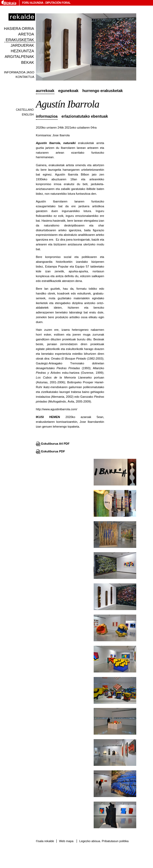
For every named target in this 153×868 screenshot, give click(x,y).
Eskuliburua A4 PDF (55, 444)
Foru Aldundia (33, 3)
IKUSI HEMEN (48, 417)
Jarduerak (22, 45)
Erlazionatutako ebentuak (85, 116)
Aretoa (26, 34)
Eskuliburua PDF (53, 451)
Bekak (28, 62)
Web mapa (66, 841)
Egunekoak (68, 91)
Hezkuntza (22, 51)
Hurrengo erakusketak (102, 91)
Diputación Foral (58, 3)
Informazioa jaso (19, 72)
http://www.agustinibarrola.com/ (57, 409)
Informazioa (47, 116)
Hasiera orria (19, 29)
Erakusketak (20, 40)
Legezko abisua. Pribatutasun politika (104, 841)
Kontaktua (25, 77)
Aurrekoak (45, 91)
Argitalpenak (19, 57)
